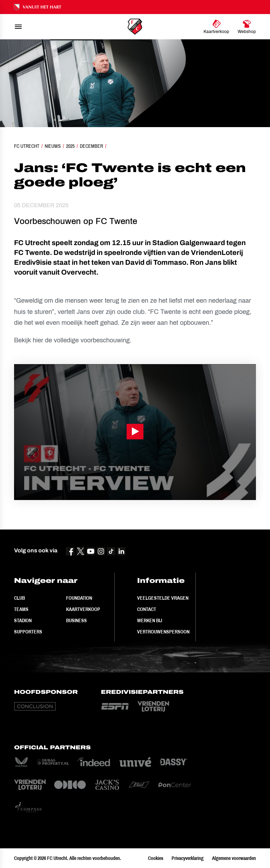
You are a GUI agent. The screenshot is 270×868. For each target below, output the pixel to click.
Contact (147, 609)
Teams (21, 609)
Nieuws (53, 146)
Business (76, 620)
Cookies (156, 858)
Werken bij (150, 620)
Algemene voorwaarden (234, 858)
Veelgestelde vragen (163, 598)
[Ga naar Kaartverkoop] (216, 27)
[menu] (18, 27)
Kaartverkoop (83, 609)
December (91, 146)
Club (20, 598)
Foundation (79, 598)
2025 (70, 146)
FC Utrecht (27, 146)
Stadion (23, 620)
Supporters (28, 632)
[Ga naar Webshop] (247, 27)
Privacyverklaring (188, 858)
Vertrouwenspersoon (163, 632)
